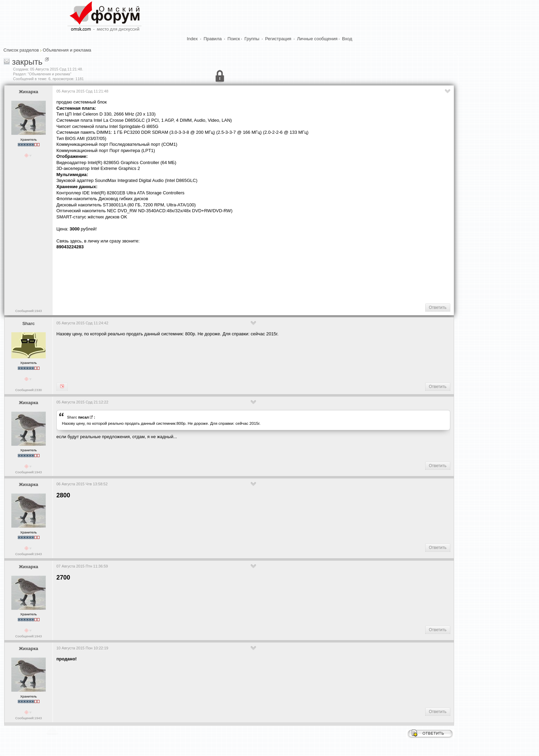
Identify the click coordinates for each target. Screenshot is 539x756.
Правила (213, 39)
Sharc (29, 323)
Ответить (438, 307)
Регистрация (278, 39)
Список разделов (21, 50)
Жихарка (29, 92)
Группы (252, 39)
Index (192, 39)
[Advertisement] (181, 276)
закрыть (27, 62)
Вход (347, 39)
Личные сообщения (317, 39)
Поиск (234, 39)
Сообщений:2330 (28, 390)
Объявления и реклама (67, 50)
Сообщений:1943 (28, 311)
